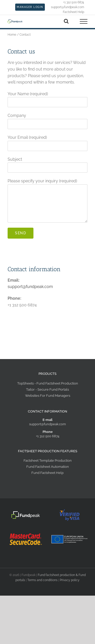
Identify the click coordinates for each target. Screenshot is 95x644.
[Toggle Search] (66, 21)
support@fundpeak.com (30, 287)
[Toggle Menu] (84, 21)
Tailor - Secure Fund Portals (48, 389)
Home (12, 35)
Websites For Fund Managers (48, 396)
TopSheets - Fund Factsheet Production (48, 383)
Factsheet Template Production (48, 461)
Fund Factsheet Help (48, 473)
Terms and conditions (42, 580)
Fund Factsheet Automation (48, 467)
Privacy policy (70, 580)
